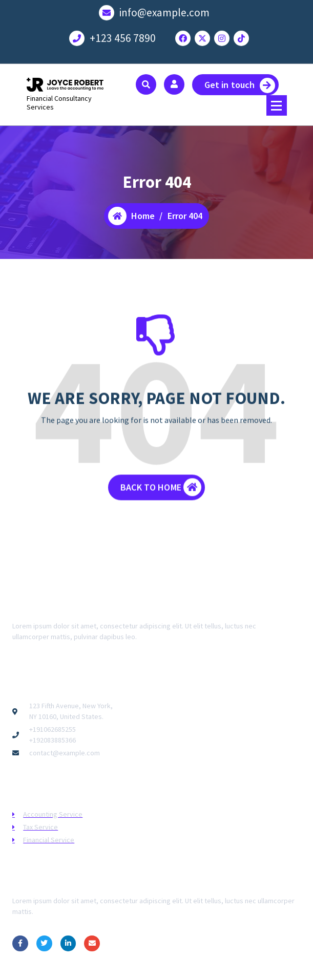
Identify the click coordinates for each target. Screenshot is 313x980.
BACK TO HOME (161, 495)
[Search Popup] (146, 84)
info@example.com (164, 9)
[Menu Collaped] (277, 105)
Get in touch (240, 85)
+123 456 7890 (123, 35)
